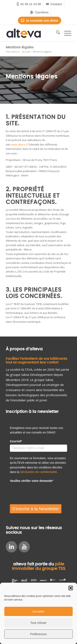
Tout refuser (38, 623)
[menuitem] (29, 4)
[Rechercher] (56, 33)
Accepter (38, 611)
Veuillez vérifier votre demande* (32, 481)
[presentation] (41, 492)
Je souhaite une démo (40, 20)
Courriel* (16, 441)
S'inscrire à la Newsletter (36, 509)
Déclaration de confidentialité (38, 472)
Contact (54, 4)
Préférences (38, 634)
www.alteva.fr (20, 144)
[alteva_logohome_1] (32, 33)
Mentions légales (20, 47)
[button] (71, 588)
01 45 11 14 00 (29, 4)
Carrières (39, 12)
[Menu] (66, 33)
